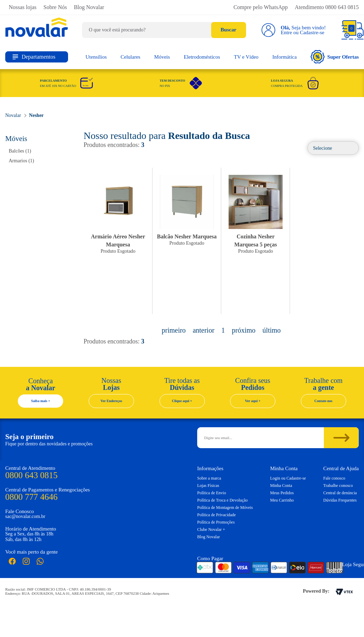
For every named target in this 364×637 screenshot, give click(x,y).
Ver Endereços (111, 401)
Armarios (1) (21, 161)
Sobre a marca (209, 478)
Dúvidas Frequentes (340, 500)
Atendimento (327, 7)
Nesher (36, 115)
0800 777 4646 (31, 497)
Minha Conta (281, 486)
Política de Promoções (216, 522)
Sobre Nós (55, 7)
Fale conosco (334, 478)
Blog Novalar (89, 7)
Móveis (162, 57)
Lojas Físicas (208, 486)
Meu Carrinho (282, 500)
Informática (284, 57)
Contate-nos (324, 401)
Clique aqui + (182, 401)
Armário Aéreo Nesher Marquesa (118, 240)
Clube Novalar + (211, 529)
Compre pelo (261, 7)
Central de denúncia (340, 493)
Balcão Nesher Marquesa (187, 236)
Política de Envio (212, 493)
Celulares (131, 57)
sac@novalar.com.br (25, 516)
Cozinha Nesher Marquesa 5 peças (255, 240)
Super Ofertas (335, 57)
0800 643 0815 (31, 475)
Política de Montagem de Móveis (225, 508)
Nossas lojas (23, 7)
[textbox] (164, 30)
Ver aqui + (253, 401)
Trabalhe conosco (338, 486)
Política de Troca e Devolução (222, 500)
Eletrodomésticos (202, 57)
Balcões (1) (20, 151)
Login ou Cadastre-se (288, 478)
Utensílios (96, 57)
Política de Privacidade (217, 515)
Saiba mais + (41, 401)
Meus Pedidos (282, 493)
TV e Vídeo (246, 57)
